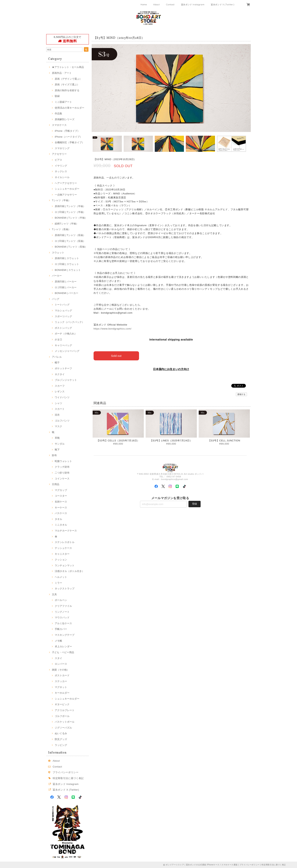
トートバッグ (62, 305)
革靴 (57, 438)
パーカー (57, 276)
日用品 (56, 484)
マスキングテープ (65, 635)
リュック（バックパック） (70, 322)
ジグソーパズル (63, 728)
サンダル (60, 444)
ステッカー (61, 681)
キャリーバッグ (63, 345)
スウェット (58, 253)
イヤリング (61, 166)
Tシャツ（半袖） (61, 200)
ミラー (58, 583)
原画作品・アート (62, 73)
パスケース (61, 513)
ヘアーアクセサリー (66, 183)
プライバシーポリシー (66, 772)
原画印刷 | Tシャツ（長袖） (70, 235)
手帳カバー (61, 629)
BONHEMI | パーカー (66, 293)
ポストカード (62, 675)
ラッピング (61, 745)
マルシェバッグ (63, 311)
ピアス (58, 160)
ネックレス (61, 171)
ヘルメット (61, 577)
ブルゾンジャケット (66, 380)
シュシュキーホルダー (67, 189)
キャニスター (62, 554)
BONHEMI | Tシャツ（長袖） (71, 247)
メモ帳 (58, 641)
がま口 (58, 339)
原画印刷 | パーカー (66, 282)
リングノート (62, 612)
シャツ (58, 403)
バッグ (56, 299)
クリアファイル (63, 606)
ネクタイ (60, 374)
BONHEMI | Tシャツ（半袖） (71, 218)
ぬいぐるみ (61, 733)
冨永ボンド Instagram (193, 5)
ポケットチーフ (63, 368)
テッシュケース (63, 548)
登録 (195, 504)
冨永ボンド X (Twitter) (222, 5)
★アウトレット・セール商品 (68, 67)
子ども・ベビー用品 (63, 652)
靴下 (57, 450)
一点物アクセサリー (66, 195)
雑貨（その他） (61, 670)
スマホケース (59, 125)
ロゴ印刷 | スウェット (67, 264)
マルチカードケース (66, 531)
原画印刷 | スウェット (67, 258)
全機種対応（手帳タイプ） (70, 142)
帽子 (57, 363)
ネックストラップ (65, 589)
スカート (60, 409)
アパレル (57, 357)
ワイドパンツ (62, 397)
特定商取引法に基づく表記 (68, 778)
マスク (58, 426)
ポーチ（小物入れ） (66, 334)
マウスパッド (62, 617)
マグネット (61, 687)
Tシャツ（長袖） (61, 229)
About (156, 5)
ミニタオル (61, 525)
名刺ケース (61, 502)
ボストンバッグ (63, 328)
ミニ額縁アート (63, 102)
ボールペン (61, 600)
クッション (61, 560)
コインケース (62, 479)
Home (144, 5)
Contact (170, 5)
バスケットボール (65, 722)
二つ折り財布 (62, 473)
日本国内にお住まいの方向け (171, 369)
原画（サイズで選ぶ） (67, 85)
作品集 (58, 113)
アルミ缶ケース (63, 623)
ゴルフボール (62, 716)
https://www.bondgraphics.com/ (113, 329)
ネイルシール (62, 177)
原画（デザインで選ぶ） (68, 79)
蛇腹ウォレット (63, 461)
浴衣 (57, 415)
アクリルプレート (65, 710)
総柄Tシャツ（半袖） (67, 224)
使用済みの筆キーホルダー (70, 108)
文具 (54, 594)
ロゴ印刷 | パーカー (66, 287)
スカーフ (60, 386)
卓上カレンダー (63, 646)
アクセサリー (59, 154)
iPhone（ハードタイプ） (68, 137)
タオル (58, 519)
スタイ (58, 658)
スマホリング (62, 148)
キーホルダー (62, 693)
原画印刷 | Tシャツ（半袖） (70, 206)
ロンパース (61, 664)
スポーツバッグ (63, 316)
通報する (241, 394)
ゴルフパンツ (62, 421)
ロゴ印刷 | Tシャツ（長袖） (70, 241)
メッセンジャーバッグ (67, 351)
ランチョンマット (65, 565)
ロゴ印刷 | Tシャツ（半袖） (70, 212)
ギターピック (62, 704)
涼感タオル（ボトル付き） (70, 571)
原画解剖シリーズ (65, 119)
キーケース (61, 508)
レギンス (60, 392)
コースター (61, 496)
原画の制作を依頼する (67, 90)
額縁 (57, 96)
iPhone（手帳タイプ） (67, 131)
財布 (54, 455)
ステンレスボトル (65, 542)
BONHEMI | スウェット (68, 270)
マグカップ (61, 490)
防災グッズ (61, 739)
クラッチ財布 (62, 467)
